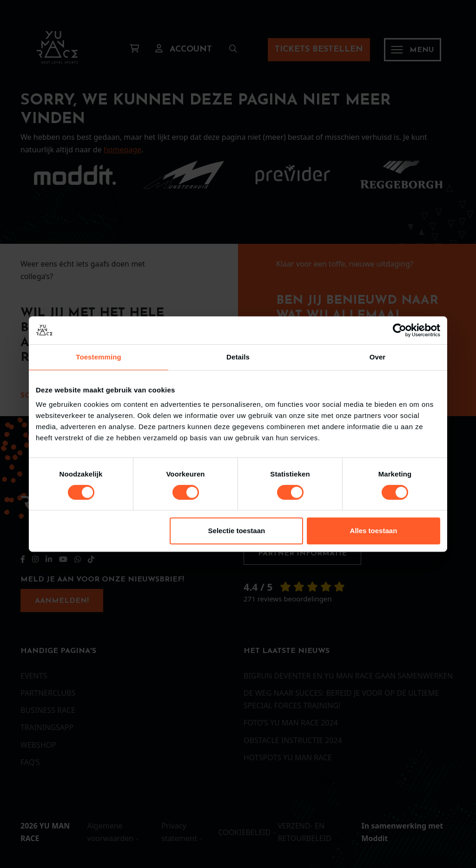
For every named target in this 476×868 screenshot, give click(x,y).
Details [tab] (238, 357)
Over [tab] (378, 357)
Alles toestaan (374, 531)
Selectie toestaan (237, 531)
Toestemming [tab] (99, 357)
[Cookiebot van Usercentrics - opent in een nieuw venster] (400, 330)
